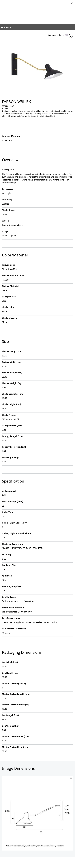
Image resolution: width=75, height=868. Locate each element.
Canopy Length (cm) (12, 436)
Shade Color (8, 307)
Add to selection (55, 35)
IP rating (6, 554)
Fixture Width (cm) (12, 362)
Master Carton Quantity (14, 683)
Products (6, 27)
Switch (5, 221)
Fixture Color (9, 265)
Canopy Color (9, 297)
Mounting (7, 199)
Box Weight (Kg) (10, 457)
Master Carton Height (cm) (16, 747)
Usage (5, 231)
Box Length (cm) (10, 715)
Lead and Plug (9, 565)
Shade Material (10, 318)
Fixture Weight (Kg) (12, 383)
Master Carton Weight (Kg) (16, 705)
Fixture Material (10, 286)
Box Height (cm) (10, 673)
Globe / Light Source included (17, 533)
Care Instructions (11, 618)
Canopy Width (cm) (12, 426)
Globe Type (8, 512)
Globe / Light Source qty (14, 523)
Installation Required (13, 608)
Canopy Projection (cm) (14, 447)
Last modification (11, 136)
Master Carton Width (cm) (15, 736)
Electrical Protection (12, 544)
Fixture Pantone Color (13, 275)
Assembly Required (12, 586)
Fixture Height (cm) (12, 373)
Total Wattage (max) (13, 501)
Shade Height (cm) (11, 404)
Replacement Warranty (14, 629)
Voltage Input (9, 491)
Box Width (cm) (10, 662)
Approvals (7, 576)
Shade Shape (8, 210)
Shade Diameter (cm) (13, 394)
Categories (7, 189)
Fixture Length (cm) (12, 351)
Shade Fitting (9, 415)
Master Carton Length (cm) (16, 694)
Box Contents (9, 597)
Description (8, 170)
